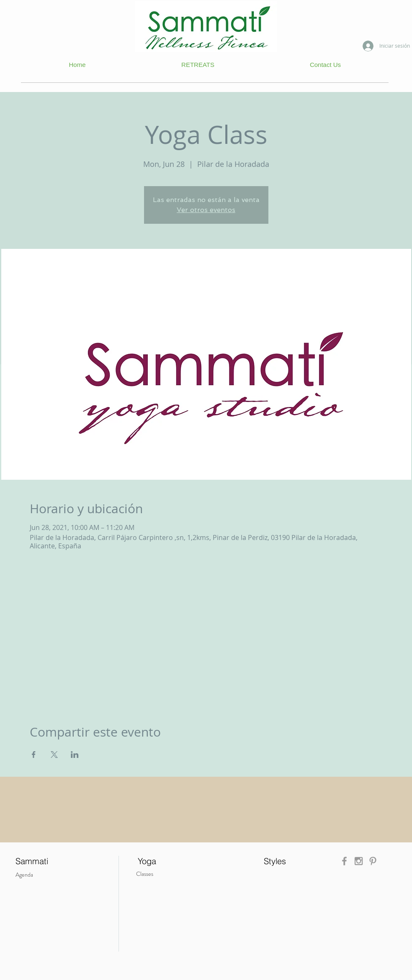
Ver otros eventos (206, 210)
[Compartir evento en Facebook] (34, 755)
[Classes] (160, 874)
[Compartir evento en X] (54, 755)
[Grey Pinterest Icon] (373, 861)
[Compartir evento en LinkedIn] (75, 755)
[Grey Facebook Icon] (344, 861)
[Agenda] (36, 875)
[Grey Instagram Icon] (359, 861)
